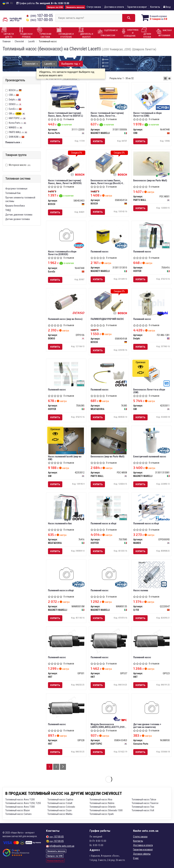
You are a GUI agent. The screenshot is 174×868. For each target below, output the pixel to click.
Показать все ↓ (14, 142)
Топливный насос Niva (101, 800)
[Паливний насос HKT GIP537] (109, 641)
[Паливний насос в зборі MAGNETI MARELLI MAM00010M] (66, 574)
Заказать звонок (75, 7)
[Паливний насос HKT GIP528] (66, 707)
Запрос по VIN (55, 7)
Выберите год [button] (71, 64)
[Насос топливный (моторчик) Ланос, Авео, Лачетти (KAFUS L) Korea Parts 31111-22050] (66, 97)
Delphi (15, 100)
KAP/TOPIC (17, 118)
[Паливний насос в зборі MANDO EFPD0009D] (151, 508)
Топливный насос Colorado (61, 807)
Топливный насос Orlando (103, 807)
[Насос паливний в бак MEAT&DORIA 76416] (66, 508)
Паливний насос (100, 252)
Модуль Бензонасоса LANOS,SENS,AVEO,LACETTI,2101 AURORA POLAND (108, 726)
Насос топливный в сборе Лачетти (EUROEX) (62, 253)
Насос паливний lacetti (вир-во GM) (65, 458)
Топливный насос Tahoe (144, 800)
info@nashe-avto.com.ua (62, 846)
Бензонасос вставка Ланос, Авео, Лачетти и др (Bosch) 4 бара (107, 182)
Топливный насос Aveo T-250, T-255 (23, 803)
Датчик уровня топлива (18, 219)
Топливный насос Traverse (145, 803)
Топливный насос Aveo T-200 (20, 800)
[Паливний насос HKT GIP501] (66, 640)
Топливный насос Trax (143, 807)
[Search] (129, 18)
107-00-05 (39, 16)
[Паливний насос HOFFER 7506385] (66, 374)
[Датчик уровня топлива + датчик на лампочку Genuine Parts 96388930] (151, 708)
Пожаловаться (55, 861)
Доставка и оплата (114, 7)
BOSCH (15, 90)
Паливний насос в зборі (103, 523)
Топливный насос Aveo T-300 (20, 807)
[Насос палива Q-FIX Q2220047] (151, 575)
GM (17, 114)
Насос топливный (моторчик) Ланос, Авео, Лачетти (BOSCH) (65, 182)
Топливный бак (13, 193)
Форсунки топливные (16, 189)
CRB (14, 95)
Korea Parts (18, 123)
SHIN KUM (17, 137)
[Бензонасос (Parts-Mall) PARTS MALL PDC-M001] (151, 163)
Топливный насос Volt (143, 810)
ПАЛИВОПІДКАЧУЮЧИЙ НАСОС (107, 319)
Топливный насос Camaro (18, 814)
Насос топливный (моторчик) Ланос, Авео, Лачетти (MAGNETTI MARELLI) (107, 114)
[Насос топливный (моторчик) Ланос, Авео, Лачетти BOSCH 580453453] (66, 164)
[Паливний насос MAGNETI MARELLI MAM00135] (109, 574)
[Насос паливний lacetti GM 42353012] (66, 441)
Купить (55, 141)
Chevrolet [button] (31, 64)
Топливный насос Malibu (60, 814)
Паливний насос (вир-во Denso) (65, 319)
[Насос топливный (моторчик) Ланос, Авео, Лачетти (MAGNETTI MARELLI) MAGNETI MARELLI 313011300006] (109, 96)
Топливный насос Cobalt (60, 803)
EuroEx (15, 109)
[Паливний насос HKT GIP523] (151, 640)
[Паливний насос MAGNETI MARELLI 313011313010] (109, 234)
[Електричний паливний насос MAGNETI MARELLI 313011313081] (151, 441)
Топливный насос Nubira (102, 803)
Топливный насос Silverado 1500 (106, 810)
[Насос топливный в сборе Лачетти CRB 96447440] (151, 97)
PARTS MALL (18, 132)
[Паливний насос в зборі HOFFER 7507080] (109, 508)
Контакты (155, 7)
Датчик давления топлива (19, 215)
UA (6, 3)
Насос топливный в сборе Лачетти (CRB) (148, 114)
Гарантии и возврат (143, 850)
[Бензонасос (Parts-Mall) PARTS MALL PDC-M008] (109, 441)
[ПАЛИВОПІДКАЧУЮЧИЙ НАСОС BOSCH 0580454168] (109, 302)
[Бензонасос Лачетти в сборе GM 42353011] (151, 374)
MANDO (16, 127)
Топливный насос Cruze (60, 810)
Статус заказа (94, 7)
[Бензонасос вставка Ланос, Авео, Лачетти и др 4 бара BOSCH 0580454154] (109, 163)
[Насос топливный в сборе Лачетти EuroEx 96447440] (66, 235)
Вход (167, 7)
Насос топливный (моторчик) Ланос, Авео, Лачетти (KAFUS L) (66, 114)
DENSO (15, 104)
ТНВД (8, 210)
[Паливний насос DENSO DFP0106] (66, 302)
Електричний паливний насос (150, 457)
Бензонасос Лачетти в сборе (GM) (149, 391)
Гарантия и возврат (137, 7)
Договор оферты (142, 854)
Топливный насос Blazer (18, 810)
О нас (136, 858)
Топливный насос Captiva (60, 800)
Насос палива (141, 590)
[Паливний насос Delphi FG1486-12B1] (151, 303)
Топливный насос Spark (102, 814)
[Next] (63, 767)
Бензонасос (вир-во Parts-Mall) (150, 180)
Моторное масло (18, 165)
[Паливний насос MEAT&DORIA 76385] (109, 372)
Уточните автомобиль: (12, 63)
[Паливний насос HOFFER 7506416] (151, 236)
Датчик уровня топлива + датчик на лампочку (147, 726)
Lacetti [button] (50, 64)
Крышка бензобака (15, 206)
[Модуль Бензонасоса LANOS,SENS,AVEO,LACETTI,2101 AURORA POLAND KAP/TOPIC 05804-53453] (109, 708)
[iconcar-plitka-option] (165, 79)
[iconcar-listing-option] (169, 79)
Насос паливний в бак (60, 523)
